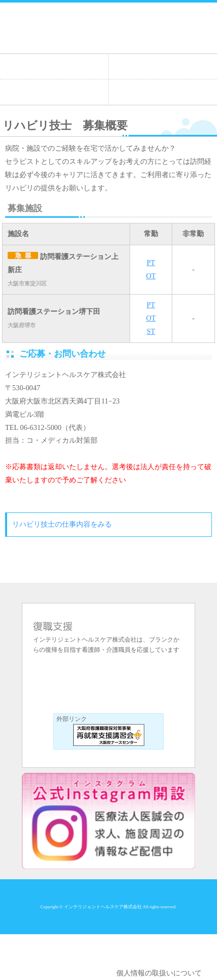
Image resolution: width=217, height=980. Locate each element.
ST (151, 331)
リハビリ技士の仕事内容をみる (62, 524)
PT (151, 263)
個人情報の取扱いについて (159, 973)
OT (151, 276)
